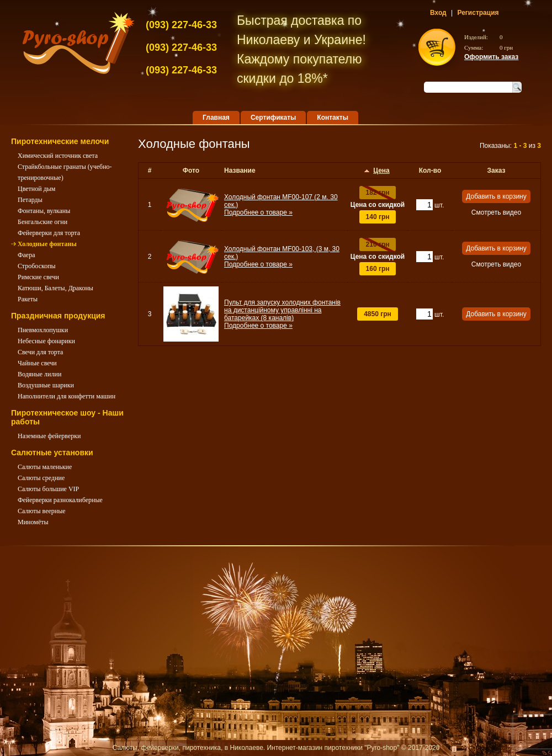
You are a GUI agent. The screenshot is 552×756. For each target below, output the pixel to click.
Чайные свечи (37, 363)
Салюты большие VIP (48, 489)
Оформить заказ (491, 57)
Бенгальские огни (43, 222)
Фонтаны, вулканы (44, 211)
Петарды (30, 200)
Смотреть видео (496, 212)
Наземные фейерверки (49, 436)
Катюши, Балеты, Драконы (55, 288)
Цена (381, 171)
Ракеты (28, 299)
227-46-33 (181, 25)
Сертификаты (273, 118)
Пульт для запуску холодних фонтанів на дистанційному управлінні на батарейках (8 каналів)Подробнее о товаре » (282, 314)
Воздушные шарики (46, 385)
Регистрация (478, 13)
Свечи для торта (40, 352)
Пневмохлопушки (43, 330)
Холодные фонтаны (47, 244)
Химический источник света (58, 156)
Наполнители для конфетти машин (67, 396)
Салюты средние (41, 478)
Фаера (26, 255)
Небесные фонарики (46, 341)
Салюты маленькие (45, 467)
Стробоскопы (37, 266)
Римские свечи (38, 277)
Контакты (333, 118)
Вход (438, 13)
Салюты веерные (42, 511)
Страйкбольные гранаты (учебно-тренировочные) (65, 172)
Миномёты (33, 522)
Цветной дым (36, 189)
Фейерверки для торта (49, 233)
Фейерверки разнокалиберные (60, 500)
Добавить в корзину (496, 196)
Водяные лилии (39, 374)
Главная (216, 118)
